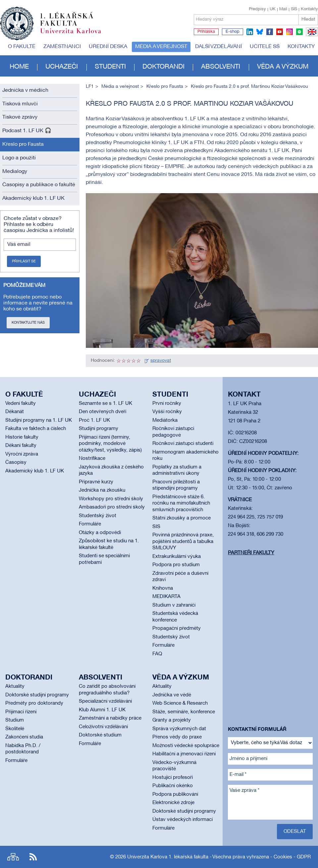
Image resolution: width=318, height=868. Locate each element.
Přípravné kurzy (96, 482)
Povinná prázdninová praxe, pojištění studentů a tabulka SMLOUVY (183, 542)
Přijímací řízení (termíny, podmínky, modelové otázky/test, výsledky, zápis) (110, 444)
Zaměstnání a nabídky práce (110, 718)
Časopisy (16, 462)
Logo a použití (19, 158)
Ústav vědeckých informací (183, 820)
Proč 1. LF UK (94, 420)
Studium (15, 720)
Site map (13, 857)
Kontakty (309, 9)
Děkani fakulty (21, 446)
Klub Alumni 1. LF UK (102, 710)
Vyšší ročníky (167, 412)
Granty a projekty (172, 720)
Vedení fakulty (21, 404)
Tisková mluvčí (20, 104)
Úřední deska (108, 47)
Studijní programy (99, 429)
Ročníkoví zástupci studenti (183, 444)
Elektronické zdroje (173, 803)
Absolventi (221, 67)
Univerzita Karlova (76, 35)
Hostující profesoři (173, 778)
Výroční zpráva (22, 454)
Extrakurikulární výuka (177, 557)
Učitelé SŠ (265, 47)
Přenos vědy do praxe (177, 737)
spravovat (161, 361)
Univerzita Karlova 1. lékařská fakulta (168, 857)
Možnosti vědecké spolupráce (186, 746)
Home (19, 67)
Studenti (110, 67)
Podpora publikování (175, 794)
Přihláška (206, 32)
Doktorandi (163, 67)
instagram (290, 32)
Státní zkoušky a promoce (182, 518)
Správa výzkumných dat (179, 729)
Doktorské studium (100, 735)
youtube (280, 32)
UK (273, 9)
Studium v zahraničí (174, 605)
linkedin (250, 32)
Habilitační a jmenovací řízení (184, 754)
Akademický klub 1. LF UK (33, 198)
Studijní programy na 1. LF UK (39, 420)
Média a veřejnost (161, 47)
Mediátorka (165, 420)
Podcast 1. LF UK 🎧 (27, 131)
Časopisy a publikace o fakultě (39, 185)
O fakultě (22, 47)
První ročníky (167, 404)
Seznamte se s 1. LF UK (106, 404)
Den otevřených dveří (103, 412)
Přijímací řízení (21, 712)
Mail (283, 9)
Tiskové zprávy (20, 117)
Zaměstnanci (62, 47)
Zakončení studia (24, 737)
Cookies (283, 857)
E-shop (233, 32)
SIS (294, 9)
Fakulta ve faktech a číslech (36, 429)
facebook (270, 32)
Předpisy (257, 9)
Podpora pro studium (176, 565)
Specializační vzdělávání (105, 701)
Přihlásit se (24, 261)
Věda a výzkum (283, 67)
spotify (299, 32)
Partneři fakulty (251, 553)
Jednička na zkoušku (102, 490)
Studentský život (98, 516)
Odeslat (295, 832)
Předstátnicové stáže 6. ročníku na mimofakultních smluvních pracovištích (181, 503)
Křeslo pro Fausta (23, 144)
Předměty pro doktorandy (34, 703)
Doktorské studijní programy (37, 695)
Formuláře (90, 524)
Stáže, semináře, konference (184, 712)
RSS (33, 857)
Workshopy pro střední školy (111, 499)
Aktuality (15, 686)
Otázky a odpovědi (100, 533)
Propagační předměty (177, 628)
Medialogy (15, 172)
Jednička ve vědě (172, 695)
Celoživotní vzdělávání (103, 727)
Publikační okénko (173, 786)
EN (311, 36)
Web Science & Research (180, 703)
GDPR (304, 857)
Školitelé (15, 729)
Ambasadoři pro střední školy (112, 507)
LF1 (90, 87)
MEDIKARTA (166, 597)
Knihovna (163, 588)
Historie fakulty (22, 437)
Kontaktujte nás (28, 323)
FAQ (157, 654)
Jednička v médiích (25, 90)
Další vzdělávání (218, 47)
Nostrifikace (92, 459)
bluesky (260, 32)
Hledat (308, 19)
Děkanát (15, 412)
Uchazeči (62, 67)
